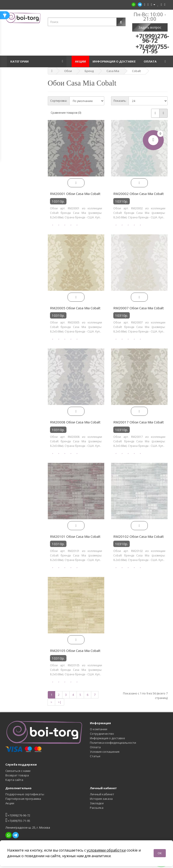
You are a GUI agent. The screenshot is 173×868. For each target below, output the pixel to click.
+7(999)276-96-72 (18, 815)
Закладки (97, 803)
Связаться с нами (18, 771)
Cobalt (136, 71)
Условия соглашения (105, 752)
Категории (20, 61)
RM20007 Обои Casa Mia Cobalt (139, 308)
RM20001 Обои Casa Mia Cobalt (75, 194)
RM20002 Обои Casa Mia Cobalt (139, 194)
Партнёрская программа (23, 799)
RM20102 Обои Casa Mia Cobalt (139, 536)
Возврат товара (17, 775)
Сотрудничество (102, 734)
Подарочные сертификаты (25, 794)
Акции (80, 61)
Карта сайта (14, 780)
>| (60, 702)
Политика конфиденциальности (113, 743)
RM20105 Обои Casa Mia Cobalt (75, 651)
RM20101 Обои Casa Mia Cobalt (75, 536)
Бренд (89, 71)
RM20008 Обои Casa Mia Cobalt (75, 422)
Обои (68, 71)
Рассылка (97, 808)
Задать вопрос (150, 27)
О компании (99, 729)
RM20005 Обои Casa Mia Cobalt (75, 308)
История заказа (101, 799)
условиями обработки (106, 850)
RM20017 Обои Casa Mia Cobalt (139, 422)
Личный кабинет (102, 794)
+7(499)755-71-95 (18, 820)
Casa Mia (113, 71)
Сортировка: (59, 101)
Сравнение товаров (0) (66, 113)
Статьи (95, 756)
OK (160, 853)
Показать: (120, 101)
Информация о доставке (115, 61)
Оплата (151, 61)
